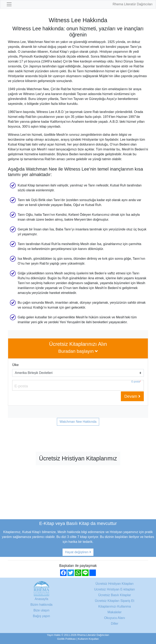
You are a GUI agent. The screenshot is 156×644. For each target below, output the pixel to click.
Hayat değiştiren (78, 552)
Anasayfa (42, 599)
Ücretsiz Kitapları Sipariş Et (115, 601)
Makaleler (114, 612)
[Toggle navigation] (9, 4)
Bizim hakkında (42, 605)
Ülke (15, 365)
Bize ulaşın (41, 610)
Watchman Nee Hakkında (78, 422)
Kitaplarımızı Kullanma (115, 606)
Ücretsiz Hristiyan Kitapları (115, 584)
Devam (132, 396)
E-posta (136, 382)
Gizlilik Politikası (66, 639)
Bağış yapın (42, 616)
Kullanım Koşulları (88, 639)
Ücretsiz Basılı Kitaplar (115, 595)
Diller (115, 624)
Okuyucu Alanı (114, 618)
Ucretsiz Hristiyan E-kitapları (115, 589)
